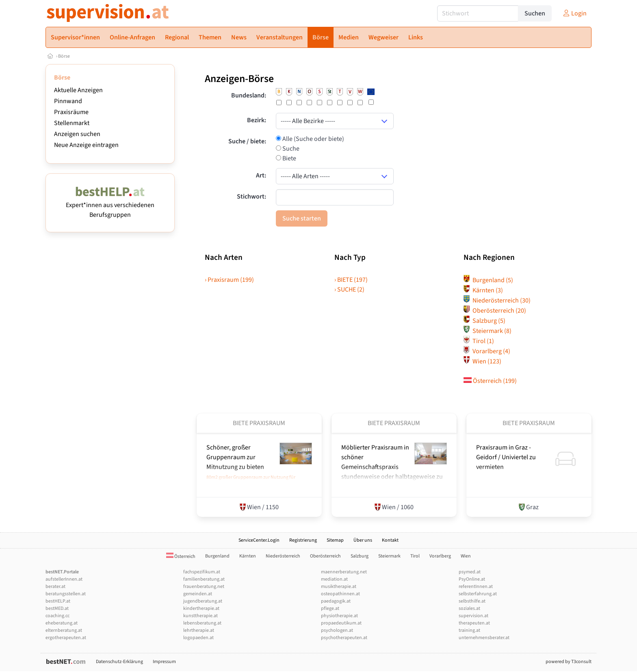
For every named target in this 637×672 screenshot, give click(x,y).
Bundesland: (249, 95)
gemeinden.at (198, 594)
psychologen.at (337, 630)
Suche (290, 149)
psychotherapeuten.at (344, 638)
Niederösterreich (497, 300)
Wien (482, 361)
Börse (64, 56)
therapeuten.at (474, 623)
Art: (261, 175)
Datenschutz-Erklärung (119, 662)
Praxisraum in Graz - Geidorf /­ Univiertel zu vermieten (506, 457)
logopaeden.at (198, 638)
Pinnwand (68, 101)
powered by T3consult (569, 662)
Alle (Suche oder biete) (313, 139)
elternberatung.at (64, 630)
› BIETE (351, 280)
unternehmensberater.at (484, 638)
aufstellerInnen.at (64, 579)
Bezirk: (257, 120)
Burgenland (488, 280)
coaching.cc (57, 616)
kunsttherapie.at (200, 616)
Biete (289, 158)
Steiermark (487, 331)
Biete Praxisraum (259, 423)
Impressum (164, 662)
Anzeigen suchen (77, 134)
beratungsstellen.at (66, 594)
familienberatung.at (204, 579)
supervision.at (473, 616)
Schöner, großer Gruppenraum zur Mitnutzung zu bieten (235, 457)
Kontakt (390, 540)
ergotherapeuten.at (66, 638)
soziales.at (469, 608)
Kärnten (483, 290)
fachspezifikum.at (202, 572)
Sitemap (335, 540)
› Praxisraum (229, 280)
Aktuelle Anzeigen (78, 90)
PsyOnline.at (472, 579)
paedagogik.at (336, 601)
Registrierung (303, 540)
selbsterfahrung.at (478, 594)
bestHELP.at (58, 601)
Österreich (490, 381)
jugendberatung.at (203, 601)
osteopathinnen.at (340, 594)
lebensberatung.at (202, 623)
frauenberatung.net (204, 587)
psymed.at (470, 572)
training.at (469, 630)
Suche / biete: (247, 141)
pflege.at (330, 608)
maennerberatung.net (344, 572)
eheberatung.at (62, 623)
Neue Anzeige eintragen (86, 145)
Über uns (363, 540)
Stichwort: (251, 197)
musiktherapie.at (339, 587)
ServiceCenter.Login (259, 540)
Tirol (479, 341)
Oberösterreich (495, 311)
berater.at (55, 587)
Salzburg (484, 321)
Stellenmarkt (72, 123)
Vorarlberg (487, 351)
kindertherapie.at (201, 608)
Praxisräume (71, 112)
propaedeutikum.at (341, 623)
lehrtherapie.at (199, 630)
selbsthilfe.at (472, 601)
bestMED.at (57, 608)
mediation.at (334, 579)
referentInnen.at (476, 587)
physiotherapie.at (339, 616)
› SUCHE (349, 290)
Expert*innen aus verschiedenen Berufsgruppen (110, 205)
